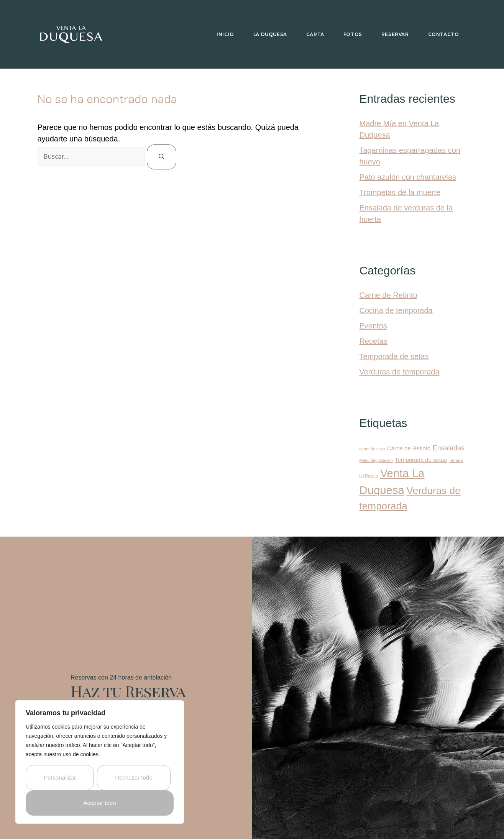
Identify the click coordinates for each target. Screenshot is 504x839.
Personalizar (60, 777)
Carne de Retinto (388, 295)
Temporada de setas (394, 356)
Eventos (373, 326)
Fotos (353, 34)
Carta (315, 34)
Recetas (373, 341)
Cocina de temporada (396, 310)
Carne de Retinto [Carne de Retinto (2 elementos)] (409, 448)
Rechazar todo (134, 777)
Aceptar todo (99, 803)
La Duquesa (270, 34)
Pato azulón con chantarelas (408, 177)
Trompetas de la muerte (400, 192)
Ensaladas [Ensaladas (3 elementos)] (449, 448)
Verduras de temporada (400, 372)
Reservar (395, 34)
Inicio (225, 34)
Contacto (444, 34)
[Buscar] (162, 157)
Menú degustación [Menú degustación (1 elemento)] (376, 460)
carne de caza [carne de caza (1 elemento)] (372, 449)
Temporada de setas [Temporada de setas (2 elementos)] (421, 460)
